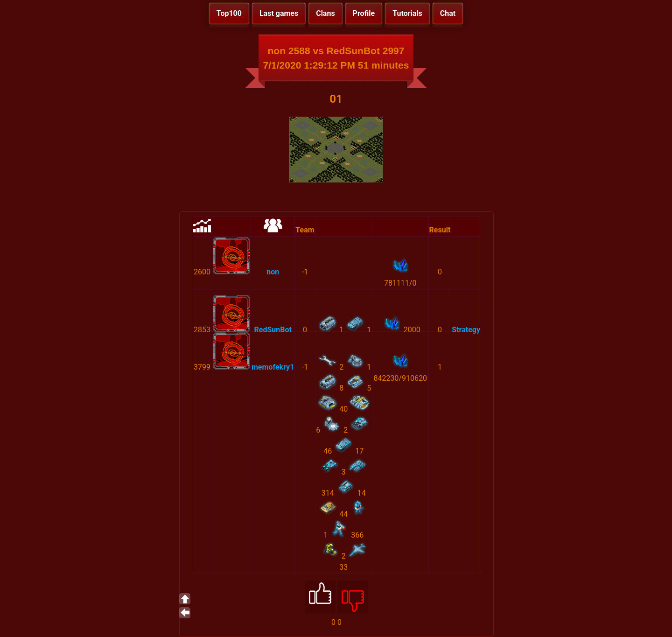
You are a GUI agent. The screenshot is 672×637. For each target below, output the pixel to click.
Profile (364, 13)
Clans (325, 13)
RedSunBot (273, 330)
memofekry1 (273, 367)
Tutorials (407, 13)
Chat (448, 13)
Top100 (229, 13)
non (273, 272)
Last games (279, 13)
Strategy (466, 330)
